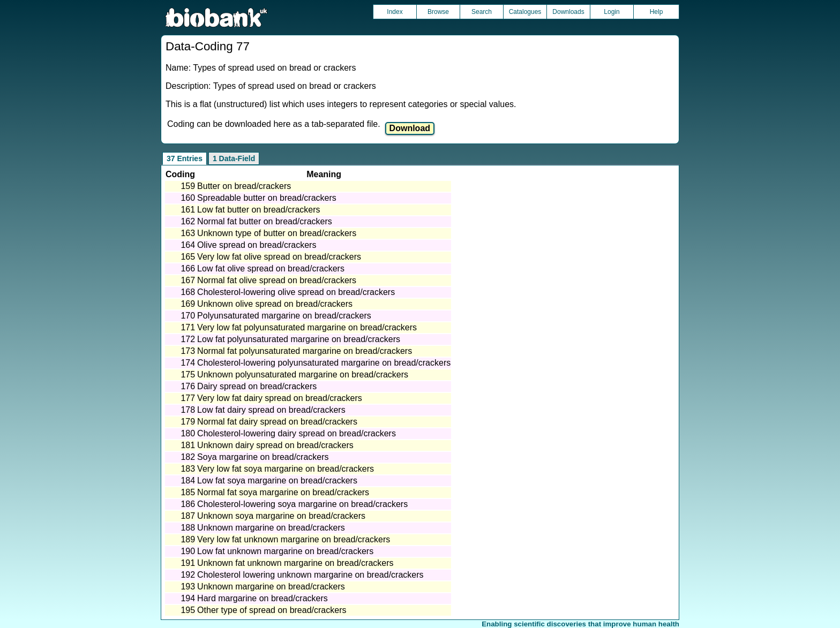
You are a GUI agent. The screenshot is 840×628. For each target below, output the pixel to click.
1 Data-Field (234, 158)
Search (482, 12)
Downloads (568, 12)
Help (657, 12)
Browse (438, 12)
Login (612, 12)
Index (395, 12)
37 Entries (185, 158)
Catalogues (525, 12)
